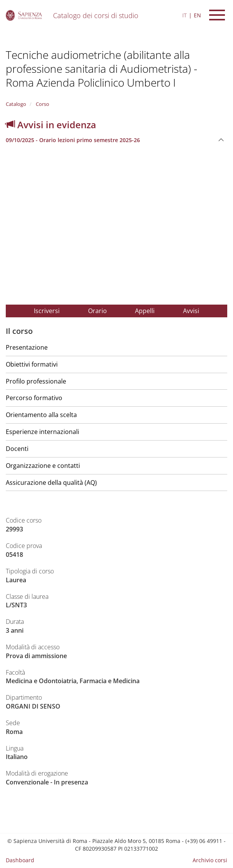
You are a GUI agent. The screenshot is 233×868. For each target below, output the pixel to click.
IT (185, 15)
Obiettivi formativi (32, 364)
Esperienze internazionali (42, 432)
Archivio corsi (210, 860)
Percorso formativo (34, 398)
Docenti (17, 449)
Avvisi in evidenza (51, 125)
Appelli (145, 311)
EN (197, 15)
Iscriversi (47, 311)
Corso (42, 104)
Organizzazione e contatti (43, 466)
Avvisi (191, 311)
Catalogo (16, 104)
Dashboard (20, 860)
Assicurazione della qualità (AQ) (51, 483)
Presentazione (27, 347)
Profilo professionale (36, 381)
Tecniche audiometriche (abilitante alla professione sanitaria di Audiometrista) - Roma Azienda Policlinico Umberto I (102, 69)
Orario (97, 311)
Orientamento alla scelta (41, 415)
